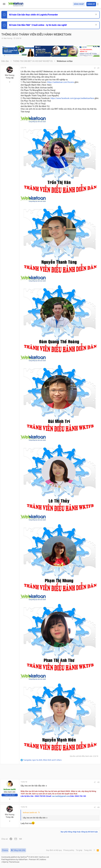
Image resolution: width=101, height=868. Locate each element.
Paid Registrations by (24, 859)
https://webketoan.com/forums (61, 82)
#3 (98, 807)
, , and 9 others (42, 760)
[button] (4, 4)
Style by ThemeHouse (11, 862)
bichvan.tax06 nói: (30, 813)
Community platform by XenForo (25, 857)
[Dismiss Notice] (96, 15)
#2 (98, 782)
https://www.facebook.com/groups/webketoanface (72, 98)
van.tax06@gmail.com (61, 796)
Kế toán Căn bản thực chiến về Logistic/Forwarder (34, 15)
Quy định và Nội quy (54, 850)
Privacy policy (69, 850)
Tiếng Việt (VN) (18, 850)
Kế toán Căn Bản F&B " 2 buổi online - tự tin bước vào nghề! (38, 25)
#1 (98, 68)
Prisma (5, 850)
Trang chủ (88, 850)
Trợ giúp (79, 850)
